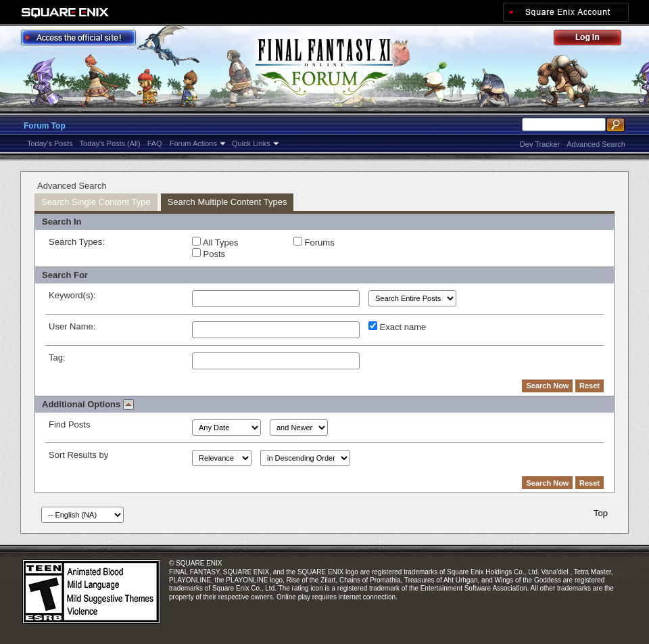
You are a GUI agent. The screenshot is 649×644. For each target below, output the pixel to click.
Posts (209, 254)
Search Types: (77, 242)
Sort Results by (78, 455)
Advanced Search (596, 144)
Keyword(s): (72, 295)
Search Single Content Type (96, 202)
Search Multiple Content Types (227, 202)
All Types (215, 242)
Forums (314, 242)
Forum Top (45, 126)
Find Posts (69, 424)
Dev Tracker (540, 144)
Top (601, 513)
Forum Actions (193, 143)
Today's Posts (50, 143)
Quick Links (251, 143)
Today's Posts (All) (110, 143)
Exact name (397, 327)
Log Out (594, 40)
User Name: (72, 326)
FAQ (155, 143)
